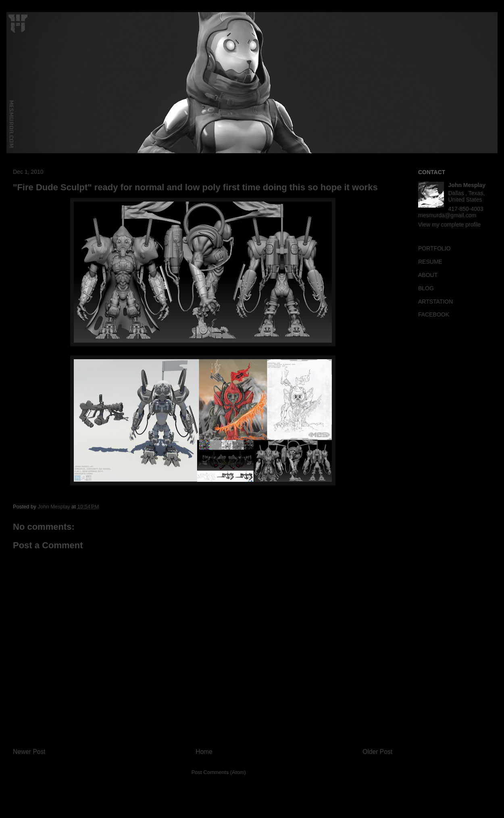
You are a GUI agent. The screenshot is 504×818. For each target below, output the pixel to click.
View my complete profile (449, 225)
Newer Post (29, 752)
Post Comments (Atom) (219, 772)
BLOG (426, 288)
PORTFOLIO (434, 248)
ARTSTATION (435, 302)
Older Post (377, 752)
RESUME (430, 262)
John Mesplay (467, 185)
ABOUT (428, 275)
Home (204, 752)
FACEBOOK (434, 314)
